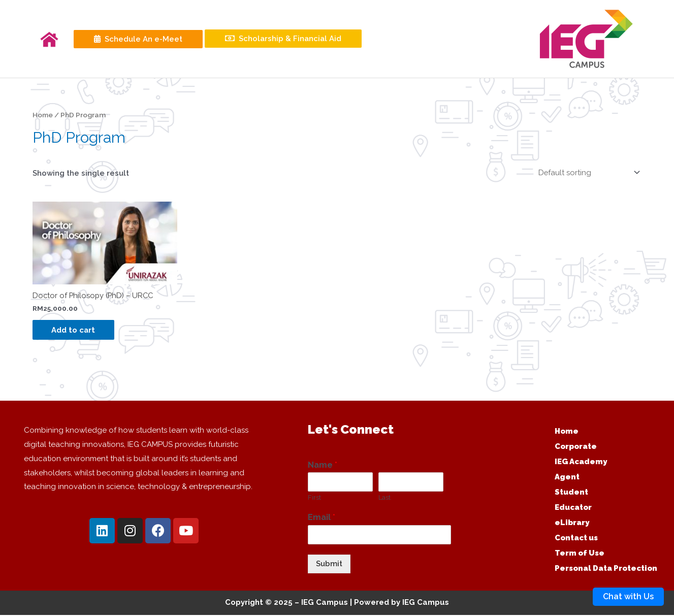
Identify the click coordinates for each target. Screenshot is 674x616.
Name (323, 466)
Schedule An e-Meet (138, 39)
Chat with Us (628, 596)
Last (384, 499)
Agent (567, 478)
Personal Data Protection (606, 570)
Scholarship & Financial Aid (283, 39)
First (314, 499)
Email (322, 519)
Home (43, 115)
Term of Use (580, 555)
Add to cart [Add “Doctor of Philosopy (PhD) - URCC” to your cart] (75, 331)
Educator (573, 509)
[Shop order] (586, 173)
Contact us (576, 539)
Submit (329, 565)
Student (571, 494)
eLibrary (572, 524)
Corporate (576, 448)
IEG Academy (581, 463)
